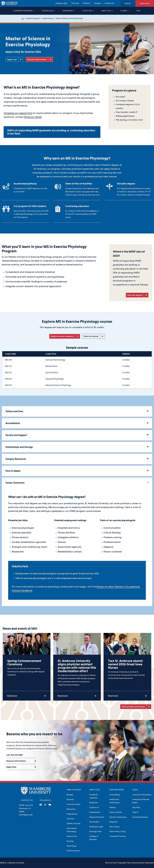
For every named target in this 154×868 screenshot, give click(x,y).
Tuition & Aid (48, 11)
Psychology (71, 846)
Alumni (125, 11)
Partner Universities (118, 817)
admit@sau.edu (26, 815)
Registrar (113, 822)
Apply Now (145, 3)
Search (128, 3)
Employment (95, 812)
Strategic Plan (96, 832)
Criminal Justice (73, 804)
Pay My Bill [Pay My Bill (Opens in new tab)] (94, 822)
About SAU (107, 11)
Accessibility (115, 795)
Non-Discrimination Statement (141, 863)
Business (70, 799)
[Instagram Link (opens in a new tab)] (45, 806)
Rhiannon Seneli (33, 117)
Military (113, 808)
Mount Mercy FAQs (117, 832)
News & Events (116, 812)
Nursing (70, 841)
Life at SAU (88, 11)
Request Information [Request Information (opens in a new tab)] (16, 761)
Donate (97, 3)
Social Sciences (73, 851)
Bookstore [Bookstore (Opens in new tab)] (94, 803)
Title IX (135, 812)
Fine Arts (75, 3)
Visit (138, 11)
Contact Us (109, 3)
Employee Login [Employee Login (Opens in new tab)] (96, 827)
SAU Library (115, 827)
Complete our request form (18, 113)
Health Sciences (50, 19)
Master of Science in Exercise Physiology (72, 19)
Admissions (68, 11)
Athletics (87, 3)
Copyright (122, 863)
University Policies (140, 817)
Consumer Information (142, 795)
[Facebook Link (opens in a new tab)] (41, 806)
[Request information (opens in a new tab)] (39, 59)
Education (71, 809)
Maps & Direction (97, 817)
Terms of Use (111, 863)
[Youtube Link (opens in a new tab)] (50, 806)
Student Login (61, 3)
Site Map (136, 808)
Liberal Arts (72, 836)
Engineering (72, 814)
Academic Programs (24, 11)
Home (24, 19)
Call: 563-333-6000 (15, 755)
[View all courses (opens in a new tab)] (93, 336)
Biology (70, 795)
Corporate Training (118, 836)
